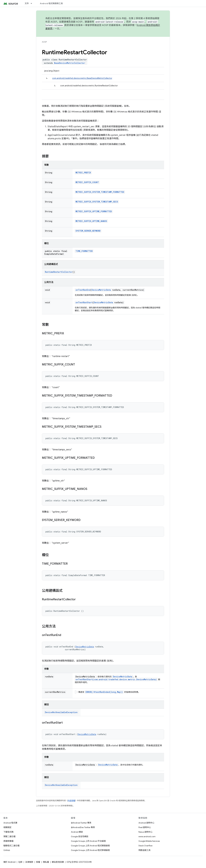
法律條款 (29, 862)
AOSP (44, 42)
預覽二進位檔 (9, 836)
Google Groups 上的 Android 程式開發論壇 (90, 846)
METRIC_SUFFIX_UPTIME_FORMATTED (94, 211)
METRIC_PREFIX (83, 173)
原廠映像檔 (8, 841)
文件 (27, 3)
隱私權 (46, 862)
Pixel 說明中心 (145, 827)
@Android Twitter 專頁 (81, 823)
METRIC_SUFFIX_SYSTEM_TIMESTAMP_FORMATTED (100, 192)
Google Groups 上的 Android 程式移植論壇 (90, 850)
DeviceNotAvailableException (61, 712)
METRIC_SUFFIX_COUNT (87, 182)
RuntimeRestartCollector (59, 272)
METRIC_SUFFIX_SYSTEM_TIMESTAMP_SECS (97, 202)
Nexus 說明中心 (145, 832)
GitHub (7, 850)
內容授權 (71, 801)
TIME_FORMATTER (84, 251)
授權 (38, 862)
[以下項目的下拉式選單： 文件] (33, 3)
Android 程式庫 (10, 823)
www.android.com (147, 836)
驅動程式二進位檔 (11, 846)
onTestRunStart (84, 302)
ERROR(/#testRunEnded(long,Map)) (104, 692)
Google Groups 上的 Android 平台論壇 (88, 841)
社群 (20, 862)
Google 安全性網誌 (80, 836)
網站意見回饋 (58, 862)
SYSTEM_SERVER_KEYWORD (88, 231)
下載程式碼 (8, 832)
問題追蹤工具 (144, 850)
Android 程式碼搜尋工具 (51, 3)
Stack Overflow (145, 846)
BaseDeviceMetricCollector (70, 63)
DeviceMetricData (101, 290)
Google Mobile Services (149, 841)
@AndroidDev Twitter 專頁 (83, 827)
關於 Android (9, 862)
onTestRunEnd (83, 290)
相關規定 (7, 827)
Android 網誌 (77, 832)
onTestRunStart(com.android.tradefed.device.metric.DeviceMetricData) (116, 679)
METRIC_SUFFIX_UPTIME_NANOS (91, 221)
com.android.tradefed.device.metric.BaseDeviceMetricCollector (82, 78)
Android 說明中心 (146, 823)
